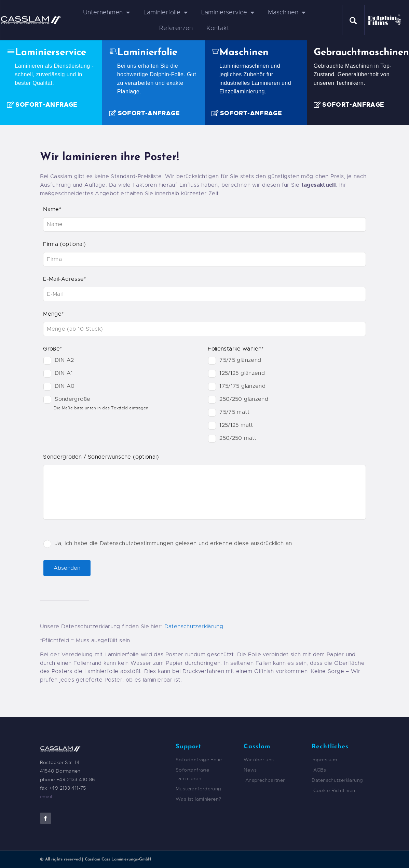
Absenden (67, 568)
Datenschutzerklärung (194, 627)
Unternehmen (106, 12)
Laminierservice (228, 12)
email (46, 797)
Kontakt (218, 28)
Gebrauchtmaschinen (361, 53)
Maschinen (287, 12)
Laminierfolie (166, 12)
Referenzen (176, 28)
